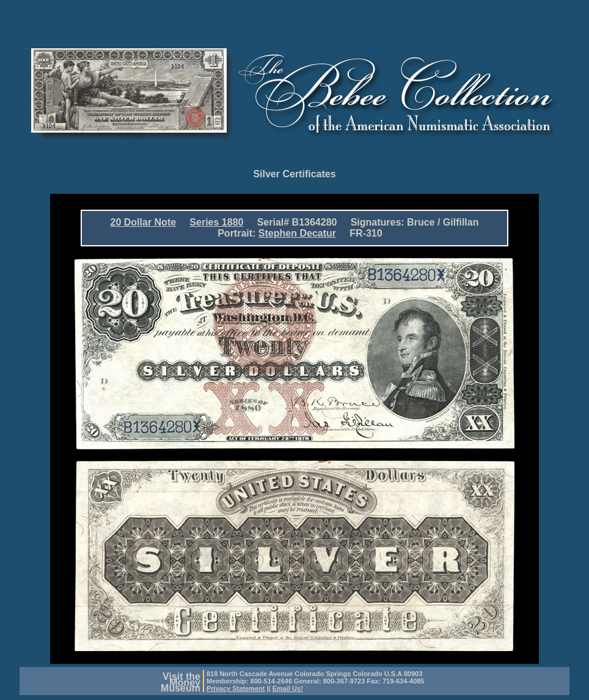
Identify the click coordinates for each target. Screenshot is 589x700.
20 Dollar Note (144, 222)
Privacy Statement (236, 688)
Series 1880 (216, 222)
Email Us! (288, 688)
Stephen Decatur (297, 233)
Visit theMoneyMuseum (181, 682)
